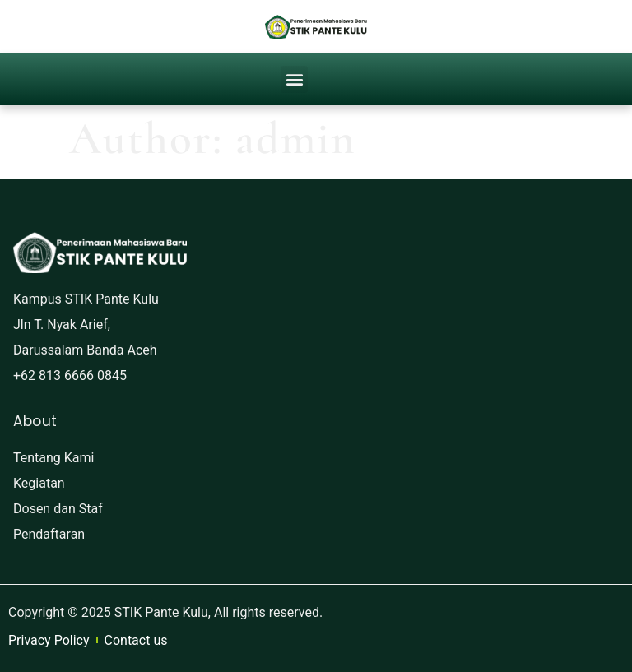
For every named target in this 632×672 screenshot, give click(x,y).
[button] (294, 79)
